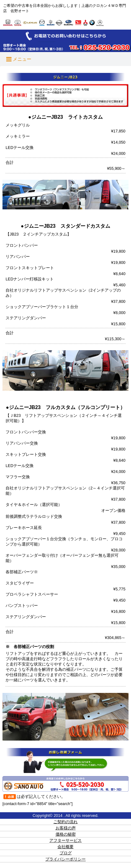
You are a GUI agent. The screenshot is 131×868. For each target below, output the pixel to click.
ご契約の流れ (65, 822)
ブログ (66, 853)
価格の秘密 (66, 834)
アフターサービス (65, 840)
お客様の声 (66, 828)
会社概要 (65, 847)
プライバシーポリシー (65, 859)
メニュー (19, 59)
